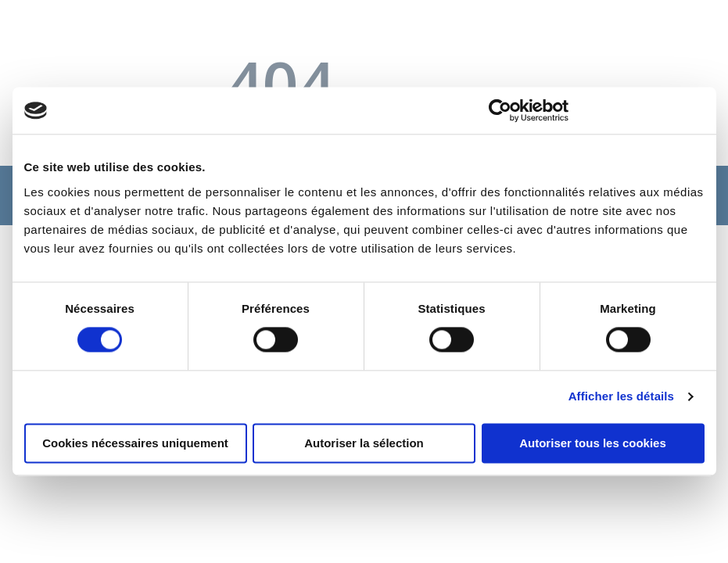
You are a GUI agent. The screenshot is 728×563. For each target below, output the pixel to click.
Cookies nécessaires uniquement (135, 444)
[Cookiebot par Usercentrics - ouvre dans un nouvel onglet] (500, 110)
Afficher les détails (621, 397)
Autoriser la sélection (364, 444)
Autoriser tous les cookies (593, 444)
